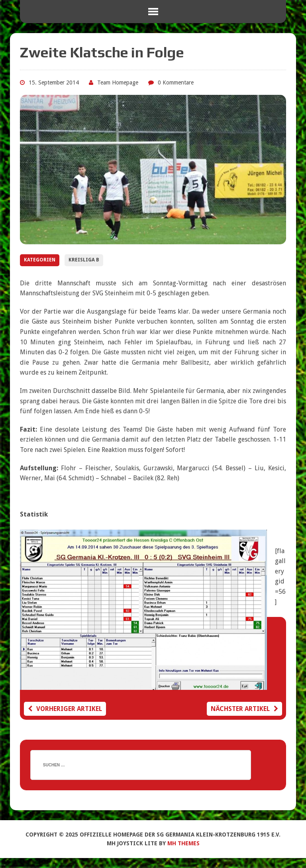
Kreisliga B (84, 260)
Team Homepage (118, 82)
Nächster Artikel (244, 709)
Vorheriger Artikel (65, 709)
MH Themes (183, 843)
